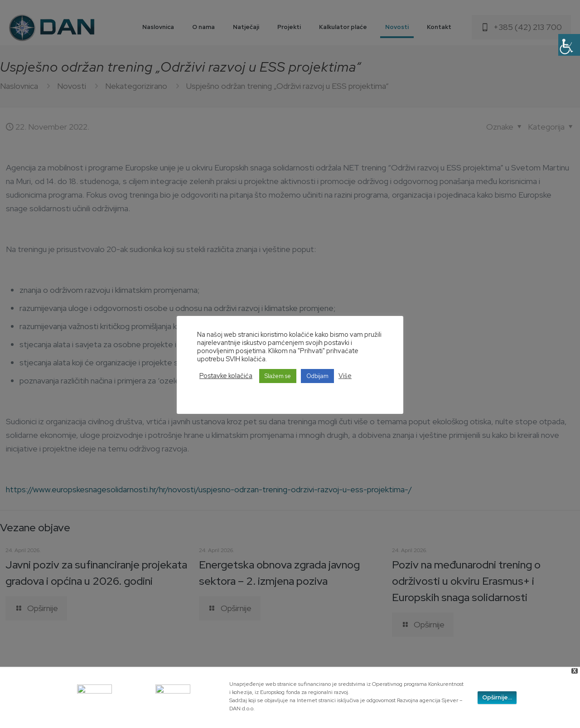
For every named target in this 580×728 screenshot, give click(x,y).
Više (345, 376)
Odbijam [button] (317, 376)
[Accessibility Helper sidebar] (569, 45)
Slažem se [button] (278, 376)
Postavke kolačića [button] (226, 376)
